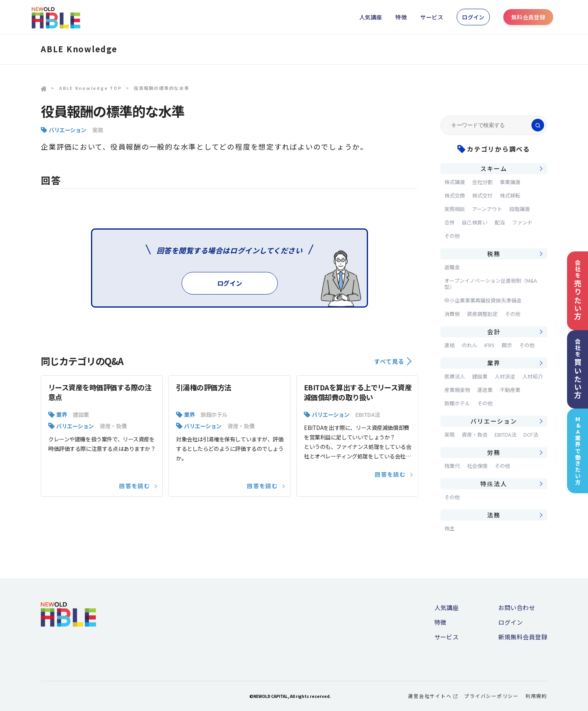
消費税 (452, 314)
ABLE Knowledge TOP (90, 88)
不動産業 (510, 390)
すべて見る (393, 361)
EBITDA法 (368, 414)
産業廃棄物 (457, 390)
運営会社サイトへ (433, 696)
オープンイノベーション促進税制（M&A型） (491, 284)
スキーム (494, 168)
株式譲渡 (455, 182)
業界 (62, 414)
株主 (450, 528)
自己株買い (475, 222)
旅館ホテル (214, 414)
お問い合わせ (517, 607)
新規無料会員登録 (523, 637)
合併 (450, 222)
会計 (494, 332)
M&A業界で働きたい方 (578, 451)
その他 (452, 236)
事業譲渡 (510, 182)
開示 (507, 345)
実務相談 (455, 209)
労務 (494, 452)
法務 (494, 515)
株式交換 (455, 195)
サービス (432, 17)
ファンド (522, 222)
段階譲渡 (520, 209)
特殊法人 (494, 484)
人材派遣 (505, 376)
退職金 (452, 267)
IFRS (489, 345)
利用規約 (536, 696)
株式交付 (482, 195)
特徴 (401, 17)
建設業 (81, 414)
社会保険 (477, 466)
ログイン (473, 17)
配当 (500, 222)
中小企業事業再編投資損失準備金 (483, 300)
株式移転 (510, 195)
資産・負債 (113, 426)
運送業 (485, 390)
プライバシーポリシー (491, 696)
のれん (469, 345)
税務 (494, 254)
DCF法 (531, 434)
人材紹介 (533, 376)
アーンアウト (487, 209)
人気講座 (371, 17)
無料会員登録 (528, 17)
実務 (98, 130)
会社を (578, 290)
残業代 (452, 466)
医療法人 (455, 376)
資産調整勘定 (482, 314)
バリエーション (67, 130)
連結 (450, 345)
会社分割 (482, 182)
